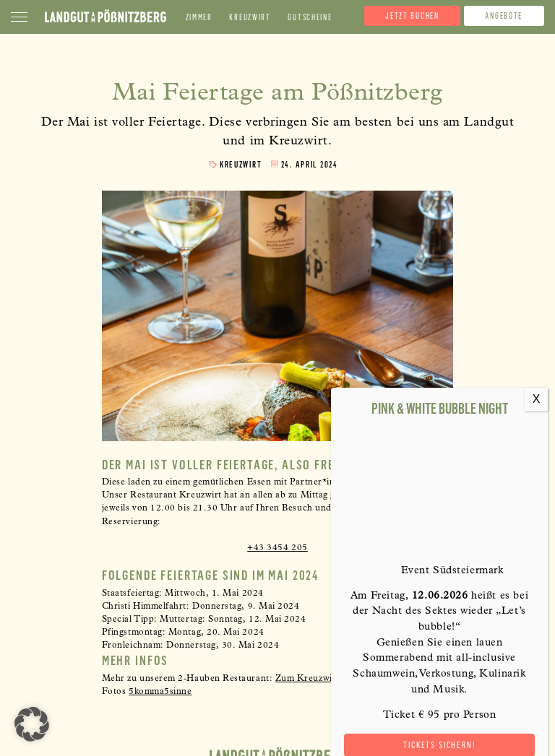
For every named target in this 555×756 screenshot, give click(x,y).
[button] (32, 724)
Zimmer (199, 18)
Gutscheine (310, 18)
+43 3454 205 (277, 549)
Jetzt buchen (412, 16)
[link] (160, 692)
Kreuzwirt (250, 18)
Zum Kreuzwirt (307, 679)
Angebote (504, 16)
